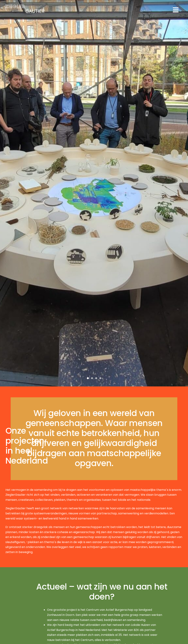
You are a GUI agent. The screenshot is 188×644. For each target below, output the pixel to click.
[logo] (25, 6)
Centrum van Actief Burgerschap (110, 610)
